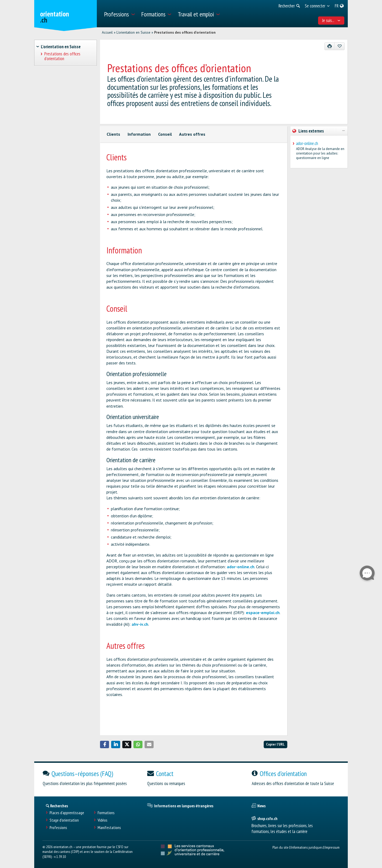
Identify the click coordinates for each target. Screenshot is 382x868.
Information (139, 134)
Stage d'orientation (64, 820)
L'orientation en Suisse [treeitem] (61, 47)
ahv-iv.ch (140, 624)
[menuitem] (119, 14)
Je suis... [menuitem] (331, 20)
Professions (58, 828)
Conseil (165, 134)
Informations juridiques (307, 847)
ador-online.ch (241, 567)
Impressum (332, 847)
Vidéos (103, 820)
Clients (113, 134)
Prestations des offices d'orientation (185, 32)
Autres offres (192, 134)
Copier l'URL (275, 744)
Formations (106, 813)
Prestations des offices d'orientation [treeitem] (62, 56)
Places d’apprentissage (67, 813)
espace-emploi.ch (263, 613)
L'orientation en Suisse (133, 32)
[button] (105, 744)
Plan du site (281, 847)
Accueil (107, 32)
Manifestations (109, 828)
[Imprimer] (330, 46)
